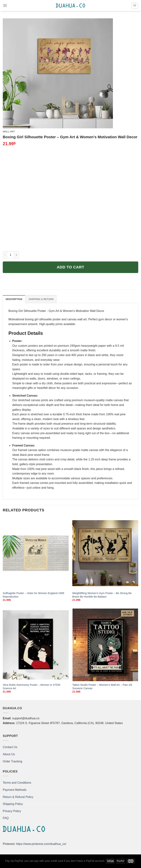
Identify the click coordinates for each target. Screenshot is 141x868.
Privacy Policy (12, 811)
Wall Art (9, 132)
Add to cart (70, 267)
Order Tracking (12, 761)
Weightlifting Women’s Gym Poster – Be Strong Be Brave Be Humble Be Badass (102, 595)
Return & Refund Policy (18, 797)
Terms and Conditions (17, 783)
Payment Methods (15, 790)
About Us (9, 754)
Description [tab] (14, 299)
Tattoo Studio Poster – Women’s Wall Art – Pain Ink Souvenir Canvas (102, 687)
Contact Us (10, 747)
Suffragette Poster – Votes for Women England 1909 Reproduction (34, 595)
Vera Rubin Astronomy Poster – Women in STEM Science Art (31, 687)
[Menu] (5, 5)
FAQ (6, 818)
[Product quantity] (10, 255)
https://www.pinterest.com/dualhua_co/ (41, 844)
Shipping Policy (13, 804)
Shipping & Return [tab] (41, 299)
